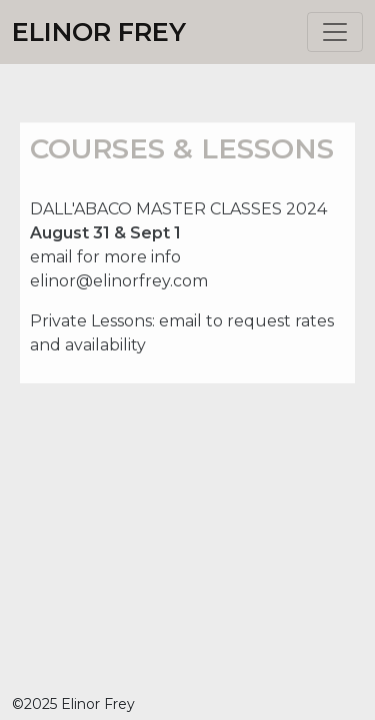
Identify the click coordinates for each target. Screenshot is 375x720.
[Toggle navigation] (335, 32)
